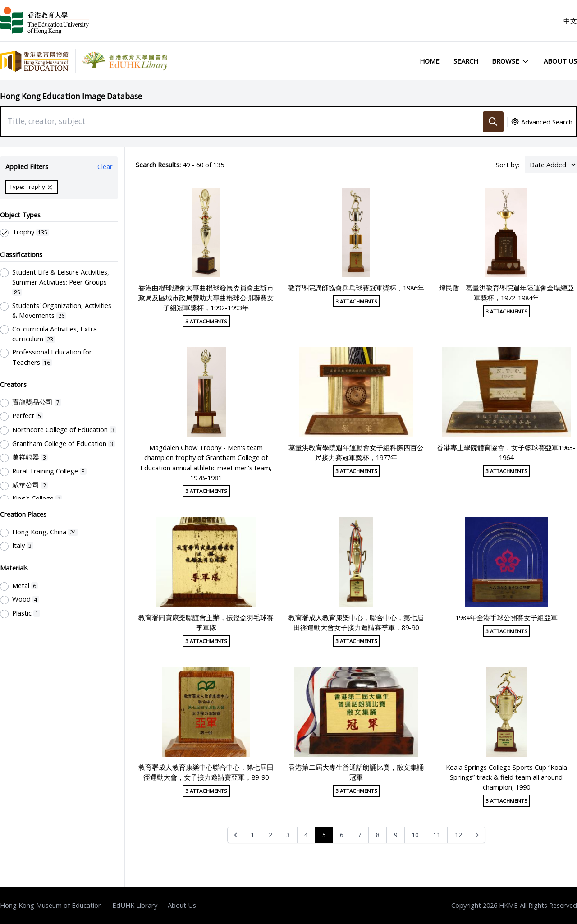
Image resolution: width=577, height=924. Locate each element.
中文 (570, 21)
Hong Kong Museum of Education (51, 905)
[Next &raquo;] (477, 835)
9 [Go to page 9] (396, 835)
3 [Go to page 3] (288, 835)
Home (430, 61)
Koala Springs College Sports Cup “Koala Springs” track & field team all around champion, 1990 (506, 777)
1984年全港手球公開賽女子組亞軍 (506, 617)
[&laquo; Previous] (236, 835)
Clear (105, 166)
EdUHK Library (135, 905)
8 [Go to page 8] (378, 835)
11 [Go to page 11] (437, 835)
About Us (560, 61)
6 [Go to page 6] (342, 835)
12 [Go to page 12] (458, 835)
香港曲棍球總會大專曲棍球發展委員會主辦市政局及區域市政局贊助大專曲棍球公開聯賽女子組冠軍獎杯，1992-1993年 (206, 298)
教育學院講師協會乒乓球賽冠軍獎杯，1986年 (356, 288)
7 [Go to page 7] (360, 835)
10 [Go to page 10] (415, 835)
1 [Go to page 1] (252, 835)
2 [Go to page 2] (270, 835)
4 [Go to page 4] (306, 835)
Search (466, 61)
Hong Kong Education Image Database (71, 96)
